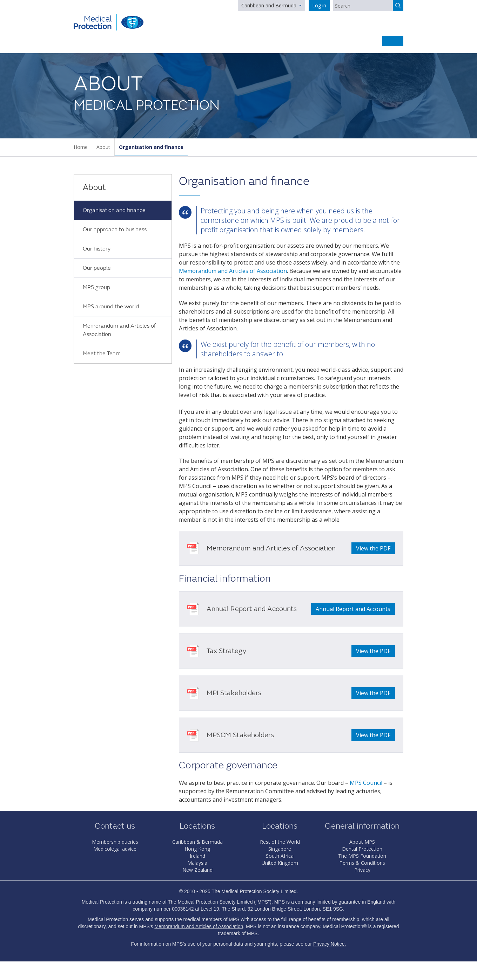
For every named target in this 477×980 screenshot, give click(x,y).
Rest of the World (280, 842)
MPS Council (366, 783)
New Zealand (197, 870)
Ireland (197, 856)
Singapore (280, 849)
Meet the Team (102, 354)
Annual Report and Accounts (353, 609)
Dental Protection (362, 849)
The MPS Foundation (362, 856)
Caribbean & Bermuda (197, 842)
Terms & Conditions (362, 863)
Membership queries (115, 842)
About (103, 147)
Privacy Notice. (330, 944)
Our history (97, 249)
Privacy (362, 870)
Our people (97, 268)
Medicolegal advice (115, 849)
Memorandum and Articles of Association (119, 330)
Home (81, 147)
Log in (319, 5)
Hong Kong (197, 849)
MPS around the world (111, 307)
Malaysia (197, 863)
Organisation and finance (151, 147)
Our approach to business (115, 229)
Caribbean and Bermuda (269, 5)
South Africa (280, 856)
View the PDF (373, 548)
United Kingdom (280, 863)
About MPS (362, 842)
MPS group (96, 287)
